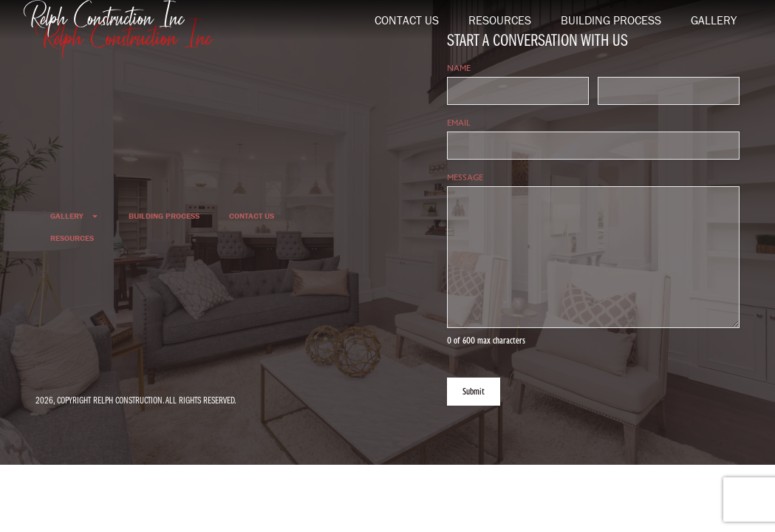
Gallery (714, 20)
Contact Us (407, 20)
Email (486, 123)
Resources (500, 20)
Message (493, 178)
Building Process (611, 20)
